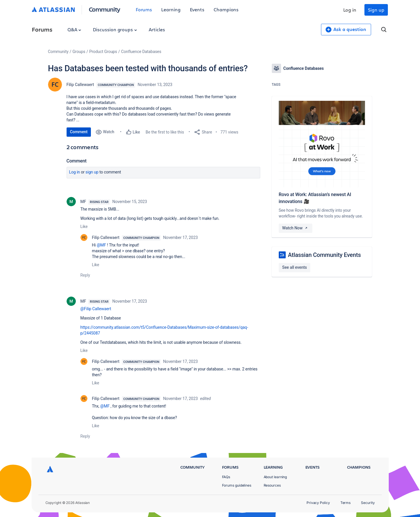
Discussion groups (115, 29)
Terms (346, 503)
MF (83, 202)
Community (105, 9)
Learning (171, 9)
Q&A (74, 29)
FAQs (226, 477)
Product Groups (103, 52)
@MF (101, 245)
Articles (157, 29)
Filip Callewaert (80, 85)
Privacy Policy (318, 503)
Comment (79, 132)
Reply (85, 275)
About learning (275, 477)
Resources (272, 485)
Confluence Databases (141, 52)
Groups (79, 52)
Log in (350, 10)
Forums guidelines (237, 485)
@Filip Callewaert (96, 309)
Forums (144, 9)
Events (197, 9)
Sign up (376, 10)
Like (84, 226)
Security (368, 503)
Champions (226, 9)
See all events (295, 267)
